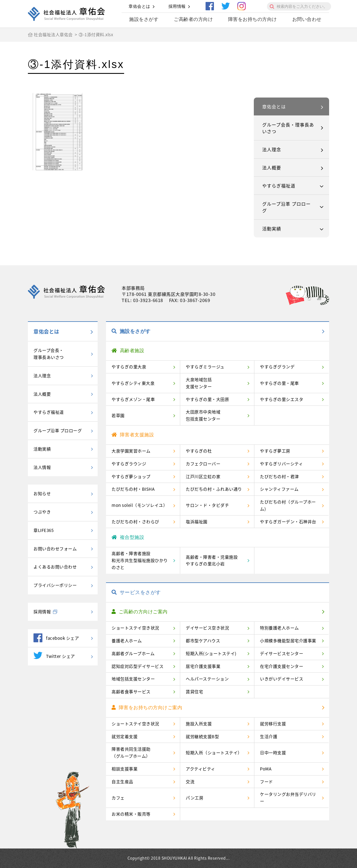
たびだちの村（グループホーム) (288, 505)
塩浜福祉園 (197, 522)
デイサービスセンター (282, 653)
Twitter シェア (54, 656)
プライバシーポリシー (55, 585)
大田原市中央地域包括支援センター (203, 415)
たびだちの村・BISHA (133, 489)
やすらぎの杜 (199, 451)
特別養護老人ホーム (279, 628)
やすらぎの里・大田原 (207, 399)
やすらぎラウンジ (129, 464)
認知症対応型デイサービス (138, 666)
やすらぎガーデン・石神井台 (288, 522)
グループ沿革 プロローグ (286, 207)
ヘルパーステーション (207, 679)
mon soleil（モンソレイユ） (139, 505)
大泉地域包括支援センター (199, 383)
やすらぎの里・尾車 (279, 383)
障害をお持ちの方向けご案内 (147, 708)
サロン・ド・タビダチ (207, 505)
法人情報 (42, 467)
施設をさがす (144, 19)
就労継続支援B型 (202, 736)
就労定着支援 (125, 736)
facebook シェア (56, 638)
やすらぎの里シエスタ (282, 399)
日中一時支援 (273, 753)
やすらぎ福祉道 (279, 186)
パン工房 (195, 798)
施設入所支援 (199, 724)
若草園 (118, 415)
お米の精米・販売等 (131, 814)
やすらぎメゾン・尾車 (133, 399)
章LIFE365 (44, 530)
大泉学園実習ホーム (131, 451)
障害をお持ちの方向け (253, 19)
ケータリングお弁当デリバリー (288, 798)
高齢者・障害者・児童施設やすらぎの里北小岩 (212, 561)
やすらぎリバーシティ (281, 464)
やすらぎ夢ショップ (131, 476)
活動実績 (272, 228)
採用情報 (177, 6)
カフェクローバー (203, 464)
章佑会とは (139, 6)
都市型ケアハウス (203, 641)
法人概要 (272, 167)
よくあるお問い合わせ (55, 567)
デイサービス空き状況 (207, 628)
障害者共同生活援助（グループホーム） (131, 752)
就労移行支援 (273, 724)
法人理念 (272, 149)
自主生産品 (122, 782)
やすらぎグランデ (277, 367)
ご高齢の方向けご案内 (140, 612)
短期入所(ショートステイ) (211, 653)
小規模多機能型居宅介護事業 (288, 641)
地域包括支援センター (133, 679)
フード (266, 782)
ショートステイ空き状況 (135, 628)
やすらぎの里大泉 (129, 367)
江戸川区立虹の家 (203, 476)
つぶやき (42, 512)
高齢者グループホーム (133, 653)
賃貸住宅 (194, 692)
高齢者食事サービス (131, 692)
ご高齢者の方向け (193, 19)
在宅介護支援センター (282, 666)
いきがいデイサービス (282, 679)
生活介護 (269, 736)
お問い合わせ (307, 19)
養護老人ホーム (127, 641)
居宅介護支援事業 (203, 666)
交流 (190, 782)
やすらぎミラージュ (205, 367)
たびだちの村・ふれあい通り (214, 489)
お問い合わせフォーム (55, 549)
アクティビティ (201, 769)
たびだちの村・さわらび (135, 522)
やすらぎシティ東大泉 (133, 383)
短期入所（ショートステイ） (214, 753)
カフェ (118, 798)
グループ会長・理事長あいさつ (288, 128)
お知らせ (42, 493)
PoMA (266, 769)
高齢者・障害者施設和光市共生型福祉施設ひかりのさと (140, 560)
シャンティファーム (279, 489)
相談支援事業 (125, 769)
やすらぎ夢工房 (275, 451)
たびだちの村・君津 (279, 476)
